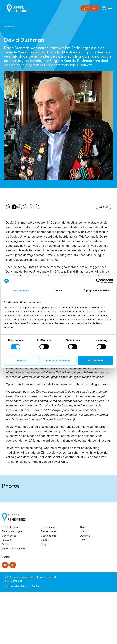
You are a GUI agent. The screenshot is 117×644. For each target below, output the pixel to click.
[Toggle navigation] (110, 8)
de (25, 207)
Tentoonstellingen (12, 583)
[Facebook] (5, 617)
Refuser (22, 361)
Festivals (7, 592)
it (37, 207)
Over (83, 579)
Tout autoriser (95, 361)
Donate (90, 8)
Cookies (36, 638)
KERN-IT (18, 633)
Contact (84, 583)
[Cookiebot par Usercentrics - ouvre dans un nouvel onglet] (99, 281)
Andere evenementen (14, 601)
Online (5, 596)
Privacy (25, 638)
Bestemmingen (49, 583)
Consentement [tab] (20, 290)
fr (8, 207)
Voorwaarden (12, 638)
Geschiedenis (48, 588)
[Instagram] (13, 617)
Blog (43, 596)
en (20, 207)
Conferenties (9, 588)
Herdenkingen (10, 579)
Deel (103, 207)
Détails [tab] (59, 290)
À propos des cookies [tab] (97, 290)
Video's (45, 592)
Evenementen (48, 579)
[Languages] (104, 8)
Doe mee (85, 588)
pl (31, 207)
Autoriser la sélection (59, 361)
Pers (83, 592)
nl (14, 207)
